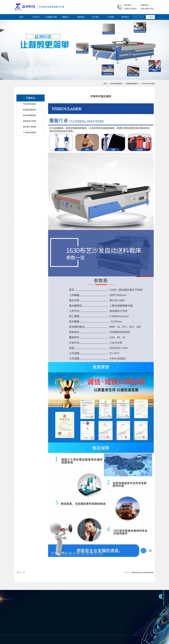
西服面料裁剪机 (132, 84)
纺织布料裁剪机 (117, 84)
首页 (105, 84)
